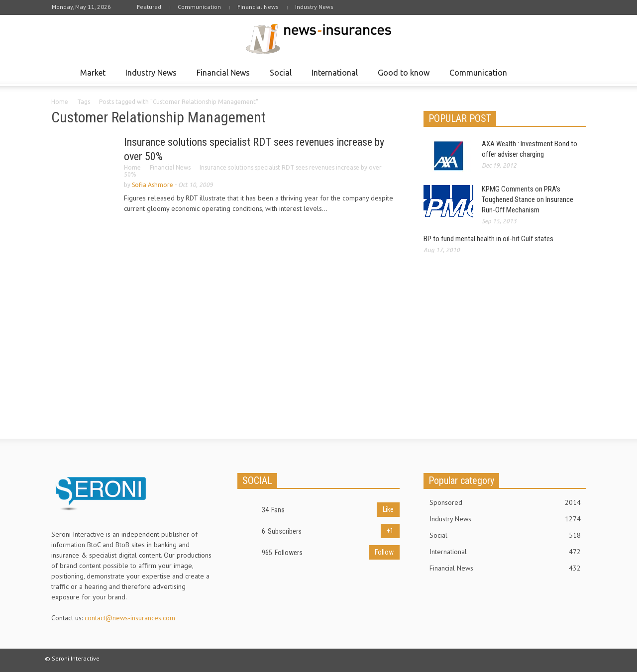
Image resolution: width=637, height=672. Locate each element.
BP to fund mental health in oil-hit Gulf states (488, 239)
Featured (149, 7)
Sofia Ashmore (153, 185)
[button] (576, 72)
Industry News (314, 7)
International (336, 77)
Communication (199, 7)
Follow (384, 552)
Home (60, 102)
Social (282, 77)
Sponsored (505, 502)
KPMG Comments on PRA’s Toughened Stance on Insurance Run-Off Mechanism (528, 199)
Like (388, 509)
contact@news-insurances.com (130, 618)
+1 (390, 531)
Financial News (258, 7)
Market (94, 77)
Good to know (405, 77)
